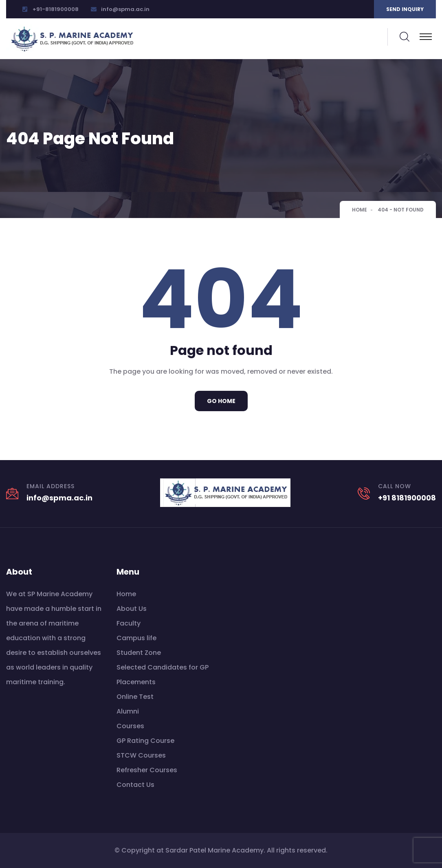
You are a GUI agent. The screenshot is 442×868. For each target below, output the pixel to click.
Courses (130, 726)
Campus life (136, 638)
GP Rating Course (145, 741)
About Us (132, 609)
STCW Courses (141, 755)
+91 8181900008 (407, 498)
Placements (136, 682)
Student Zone (139, 653)
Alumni (128, 711)
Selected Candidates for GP (163, 667)
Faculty (129, 623)
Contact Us (135, 785)
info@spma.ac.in (125, 9)
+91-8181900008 (56, 9)
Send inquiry (405, 9)
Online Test (135, 697)
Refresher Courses (147, 770)
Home (360, 210)
